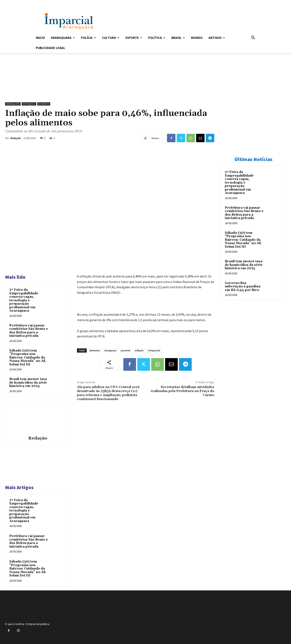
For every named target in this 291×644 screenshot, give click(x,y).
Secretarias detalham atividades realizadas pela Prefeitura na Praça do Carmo (182, 391)
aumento (125, 350)
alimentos (95, 350)
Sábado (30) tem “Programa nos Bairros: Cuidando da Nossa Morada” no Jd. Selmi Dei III (28, 358)
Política (157, 38)
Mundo (197, 38)
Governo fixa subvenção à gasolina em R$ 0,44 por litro (243, 287)
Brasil (178, 38)
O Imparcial (154, 350)
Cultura (111, 38)
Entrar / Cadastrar (43, 3)
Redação (15, 138)
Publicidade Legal (51, 48)
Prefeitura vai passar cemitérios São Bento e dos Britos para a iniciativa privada (29, 331)
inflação (139, 350)
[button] (253, 38)
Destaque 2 (29, 104)
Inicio (40, 38)
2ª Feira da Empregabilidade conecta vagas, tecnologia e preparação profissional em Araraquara (24, 300)
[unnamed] (110, 89)
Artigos (217, 38)
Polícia (88, 38)
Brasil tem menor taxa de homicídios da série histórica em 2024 (28, 383)
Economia (44, 104)
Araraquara (63, 38)
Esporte (134, 38)
